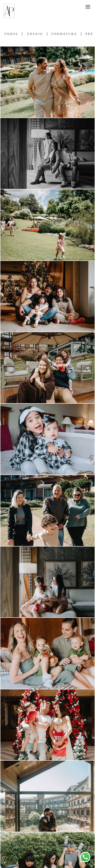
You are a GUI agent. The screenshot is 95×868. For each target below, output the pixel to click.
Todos (11, 34)
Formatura (64, 34)
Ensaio (35, 34)
